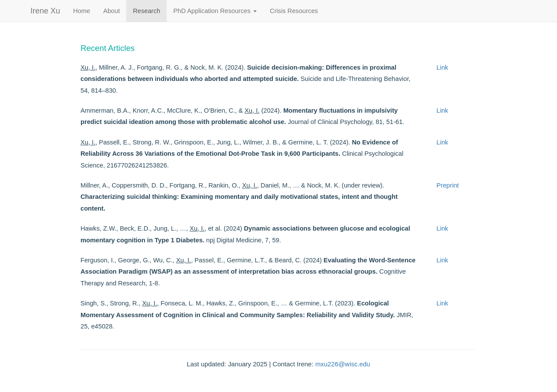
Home (82, 11)
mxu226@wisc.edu (342, 364)
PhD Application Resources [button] (215, 11)
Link (442, 67)
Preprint (448, 185)
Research (146, 11)
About (111, 11)
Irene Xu (45, 11)
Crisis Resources (294, 11)
